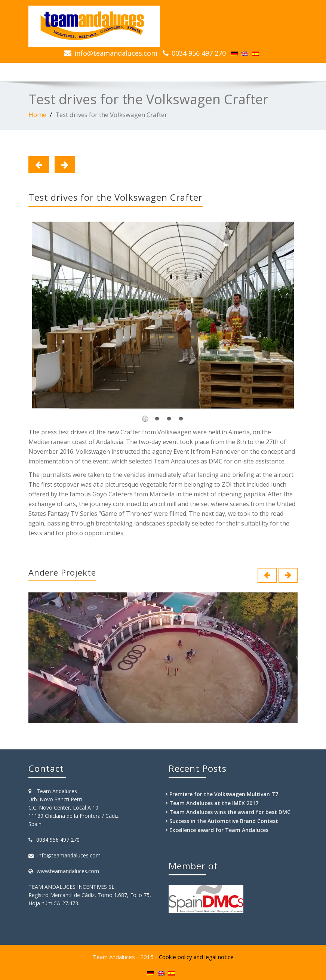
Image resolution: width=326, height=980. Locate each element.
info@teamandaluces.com (116, 53)
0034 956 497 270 (199, 53)
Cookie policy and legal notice (196, 957)
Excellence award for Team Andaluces (219, 830)
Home (37, 115)
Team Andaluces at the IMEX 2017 (214, 803)
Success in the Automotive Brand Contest (224, 821)
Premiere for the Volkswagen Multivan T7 (224, 794)
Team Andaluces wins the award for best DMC (230, 812)
